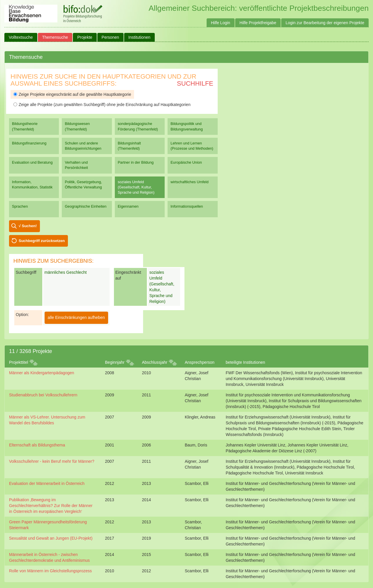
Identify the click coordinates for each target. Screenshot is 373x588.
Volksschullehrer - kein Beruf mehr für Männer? (52, 461)
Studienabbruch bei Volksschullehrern (43, 395)
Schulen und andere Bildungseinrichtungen (83, 146)
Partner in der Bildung (136, 162)
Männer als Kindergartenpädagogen (42, 373)
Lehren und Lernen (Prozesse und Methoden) (192, 146)
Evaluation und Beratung (32, 162)
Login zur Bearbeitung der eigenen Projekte (325, 23)
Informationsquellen (187, 206)
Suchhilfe (195, 83)
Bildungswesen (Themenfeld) (77, 126)
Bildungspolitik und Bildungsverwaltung (186, 126)
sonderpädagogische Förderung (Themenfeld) (138, 126)
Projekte (85, 37)
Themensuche (55, 37)
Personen (110, 37)
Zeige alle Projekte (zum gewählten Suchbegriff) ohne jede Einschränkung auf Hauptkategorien (102, 105)
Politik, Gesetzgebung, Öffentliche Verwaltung (83, 184)
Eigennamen (128, 206)
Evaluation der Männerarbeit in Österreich (47, 483)
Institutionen (140, 37)
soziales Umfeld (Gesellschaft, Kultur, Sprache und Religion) (136, 187)
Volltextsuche (21, 37)
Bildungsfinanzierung (29, 143)
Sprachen (20, 206)
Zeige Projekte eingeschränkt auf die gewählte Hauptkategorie (72, 94)
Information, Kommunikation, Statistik (32, 184)
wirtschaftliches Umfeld (189, 182)
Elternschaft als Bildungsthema (37, 445)
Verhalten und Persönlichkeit (76, 165)
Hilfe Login (221, 23)
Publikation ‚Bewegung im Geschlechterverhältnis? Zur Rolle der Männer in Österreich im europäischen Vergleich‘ (51, 506)
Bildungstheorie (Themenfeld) (25, 126)
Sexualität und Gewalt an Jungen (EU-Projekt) (51, 538)
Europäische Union (186, 162)
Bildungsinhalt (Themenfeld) (129, 146)
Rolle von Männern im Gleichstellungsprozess (50, 571)
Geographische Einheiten (86, 206)
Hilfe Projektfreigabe (258, 23)
